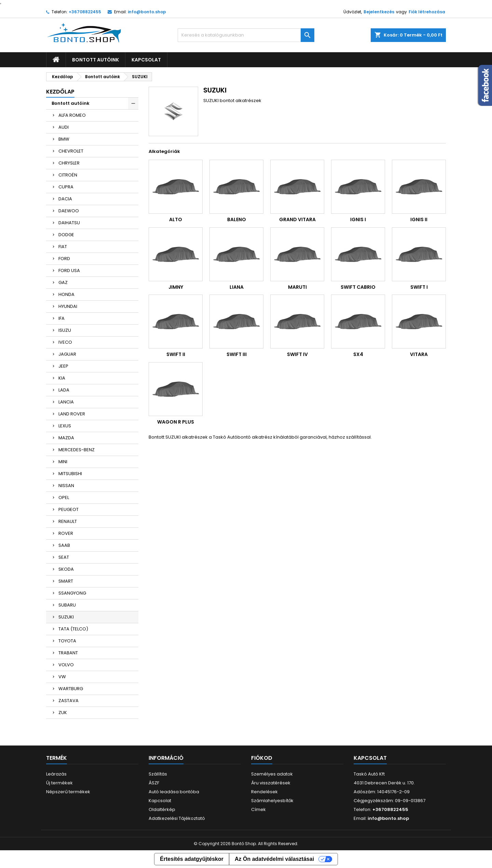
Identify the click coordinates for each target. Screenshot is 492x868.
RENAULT (68, 521)
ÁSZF (154, 783)
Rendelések (264, 792)
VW (62, 677)
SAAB (64, 545)
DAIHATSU (69, 223)
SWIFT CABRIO (358, 287)
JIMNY (176, 287)
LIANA (237, 287)
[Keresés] (246, 35)
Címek (258, 809)
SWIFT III (237, 354)
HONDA (66, 294)
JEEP (63, 366)
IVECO (65, 342)
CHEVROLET (71, 151)
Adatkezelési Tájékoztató (177, 818)
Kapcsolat (146, 60)
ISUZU (65, 330)
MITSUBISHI (70, 474)
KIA (62, 378)
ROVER (66, 533)
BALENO (237, 219)
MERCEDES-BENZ (77, 450)
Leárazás (56, 774)
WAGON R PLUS (176, 422)
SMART (66, 581)
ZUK (63, 713)
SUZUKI (66, 617)
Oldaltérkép (162, 809)
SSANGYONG (72, 593)
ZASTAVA (69, 701)
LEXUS (65, 426)
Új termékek (59, 783)
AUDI (64, 127)
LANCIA (66, 402)
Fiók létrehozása (427, 12)
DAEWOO (69, 211)
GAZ (63, 282)
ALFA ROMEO (72, 115)
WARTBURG (71, 689)
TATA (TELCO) (73, 629)
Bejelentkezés (379, 12)
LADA (64, 390)
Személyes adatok (272, 774)
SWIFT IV (297, 354)
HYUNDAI (68, 306)
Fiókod (262, 758)
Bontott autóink (95, 60)
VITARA (419, 354)
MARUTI (297, 287)
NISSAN (66, 486)
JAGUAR (67, 354)
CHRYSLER (69, 163)
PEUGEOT (69, 509)
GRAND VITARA (297, 219)
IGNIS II (419, 219)
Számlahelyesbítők (272, 801)
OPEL (64, 497)
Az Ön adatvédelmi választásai (274, 859)
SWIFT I (419, 287)
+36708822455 (85, 12)
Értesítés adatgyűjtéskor (192, 859)
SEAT (64, 557)
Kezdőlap (60, 92)
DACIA (65, 199)
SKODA (66, 569)
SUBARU (67, 605)
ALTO (176, 219)
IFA (61, 318)
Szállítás (158, 774)
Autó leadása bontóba (174, 792)
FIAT (63, 247)
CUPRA (66, 187)
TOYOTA (67, 641)
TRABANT (68, 653)
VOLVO (66, 665)
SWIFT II (176, 354)
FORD (64, 259)
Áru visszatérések (271, 783)
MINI (63, 462)
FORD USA (69, 271)
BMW (64, 139)
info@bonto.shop (147, 12)
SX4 (358, 354)
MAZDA (66, 438)
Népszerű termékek (68, 792)
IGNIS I (358, 219)
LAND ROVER (72, 414)
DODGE (66, 235)
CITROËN (68, 175)
